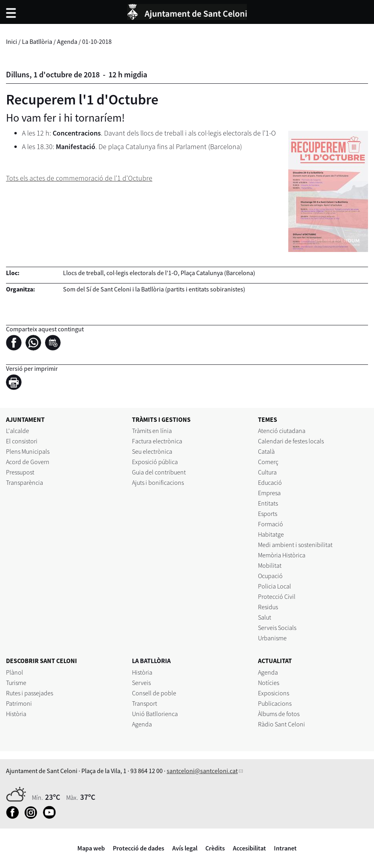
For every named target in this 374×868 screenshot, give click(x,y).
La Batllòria (37, 41)
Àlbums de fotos (279, 714)
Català (266, 451)
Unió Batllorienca (155, 714)
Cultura (267, 472)
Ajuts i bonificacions (158, 482)
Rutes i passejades (30, 693)
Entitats (268, 503)
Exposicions (274, 693)
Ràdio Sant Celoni (281, 724)
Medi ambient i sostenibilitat (295, 545)
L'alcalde (18, 431)
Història (16, 714)
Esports (268, 514)
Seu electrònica (152, 451)
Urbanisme (272, 638)
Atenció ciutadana (282, 431)
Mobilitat (270, 565)
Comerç (268, 462)
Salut (265, 617)
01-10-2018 (97, 41)
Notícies (269, 683)
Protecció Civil (277, 596)
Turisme (16, 683)
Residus (268, 607)
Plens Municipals (28, 451)
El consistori (22, 441)
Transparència (25, 482)
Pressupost (20, 472)
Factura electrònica (157, 441)
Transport (145, 703)
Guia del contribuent (159, 472)
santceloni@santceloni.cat (202, 771)
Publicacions (275, 703)
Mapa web (91, 848)
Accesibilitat (249, 848)
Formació (271, 524)
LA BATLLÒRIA (151, 661)
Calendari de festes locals (291, 441)
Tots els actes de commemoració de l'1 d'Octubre (79, 178)
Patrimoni (19, 703)
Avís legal (185, 848)
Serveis (141, 683)
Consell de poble (154, 693)
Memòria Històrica (282, 555)
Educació (270, 482)
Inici (12, 41)
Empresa (269, 493)
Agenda (67, 41)
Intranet (285, 848)
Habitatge (271, 534)
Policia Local (275, 586)
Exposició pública (155, 462)
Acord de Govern (28, 462)
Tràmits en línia (152, 431)
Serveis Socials (277, 628)
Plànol (15, 672)
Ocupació (270, 576)
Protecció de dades (139, 848)
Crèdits (215, 848)
